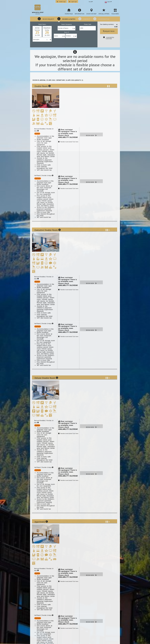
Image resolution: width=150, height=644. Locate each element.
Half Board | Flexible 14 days (44, 175)
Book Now (91, 135)
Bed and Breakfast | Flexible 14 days (44, 130)
